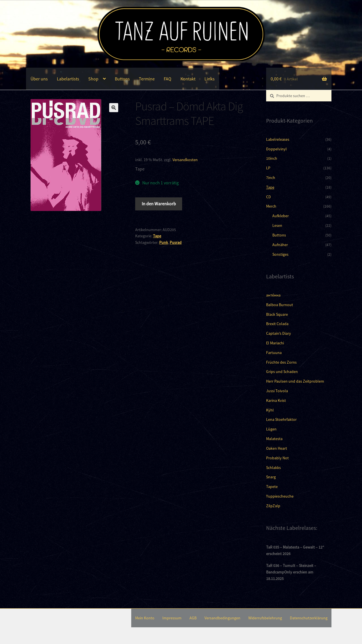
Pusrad (176, 242)
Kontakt (188, 79)
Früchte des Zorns (281, 362)
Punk (164, 242)
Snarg (271, 477)
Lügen (271, 429)
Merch (271, 206)
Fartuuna (274, 353)
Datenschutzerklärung (309, 618)
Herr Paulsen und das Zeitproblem (295, 381)
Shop (93, 79)
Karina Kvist (276, 400)
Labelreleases (278, 139)
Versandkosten (185, 160)
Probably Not (277, 458)
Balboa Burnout (280, 305)
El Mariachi (275, 343)
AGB (193, 618)
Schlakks (273, 468)
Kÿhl (270, 410)
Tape (157, 236)
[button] (114, 108)
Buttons (122, 79)
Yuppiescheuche (280, 496)
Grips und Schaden (282, 372)
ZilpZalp (273, 506)
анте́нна (273, 295)
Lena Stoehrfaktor (281, 419)
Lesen (277, 225)
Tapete (272, 487)
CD (269, 197)
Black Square (277, 314)
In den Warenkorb (159, 204)
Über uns (39, 79)
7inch (271, 178)
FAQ (168, 79)
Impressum (172, 618)
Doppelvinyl (276, 149)
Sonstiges (280, 254)
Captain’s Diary (279, 333)
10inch (272, 158)
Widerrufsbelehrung (265, 618)
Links (210, 79)
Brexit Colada (277, 324)
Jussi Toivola (277, 391)
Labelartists (68, 79)
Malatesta (274, 439)
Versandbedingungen (222, 618)
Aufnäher (280, 245)
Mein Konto (145, 618)
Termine (147, 79)
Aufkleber (281, 216)
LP (268, 168)
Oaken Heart (277, 448)
